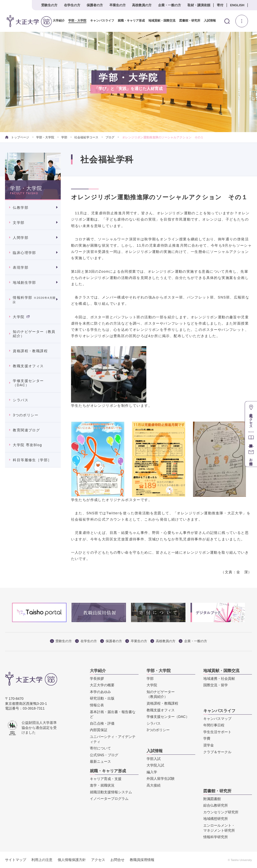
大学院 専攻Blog (27, 445)
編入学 (152, 772)
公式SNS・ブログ (104, 755)
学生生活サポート (217, 732)
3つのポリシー (26, 415)
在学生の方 (72, 5)
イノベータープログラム (109, 799)
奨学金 (209, 745)
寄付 (220, 5)
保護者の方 (95, 5)
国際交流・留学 (216, 685)
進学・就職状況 (102, 785)
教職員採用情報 (142, 860)
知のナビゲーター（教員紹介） (34, 334)
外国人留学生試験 (161, 779)
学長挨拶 (97, 679)
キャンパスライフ (100, 21)
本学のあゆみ (100, 692)
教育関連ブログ (26, 430)
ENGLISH (237, 5)
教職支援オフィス (28, 366)
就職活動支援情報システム (111, 792)
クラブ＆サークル (217, 752)
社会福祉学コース (86, 137)
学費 (207, 738)
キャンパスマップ (217, 719)
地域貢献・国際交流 (160, 21)
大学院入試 (155, 765)
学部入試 (154, 759)
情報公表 (97, 705)
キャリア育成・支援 (106, 779)
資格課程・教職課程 (30, 351)
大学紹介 (57, 21)
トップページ (17, 137)
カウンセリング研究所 (221, 812)
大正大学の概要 (102, 685)
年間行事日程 (214, 725)
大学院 (21, 317)
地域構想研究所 (216, 819)
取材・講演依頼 (199, 5)
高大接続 (154, 785)
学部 (64, 137)
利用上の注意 (42, 860)
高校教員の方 (142, 5)
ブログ (110, 137)
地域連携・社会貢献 (219, 679)
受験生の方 (49, 5)
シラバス (21, 400)
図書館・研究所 (188, 21)
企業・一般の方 (170, 5)
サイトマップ (16, 860)
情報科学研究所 (216, 837)
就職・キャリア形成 (130, 21)
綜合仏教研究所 (216, 805)
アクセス (98, 860)
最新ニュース (100, 761)
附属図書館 (212, 799)
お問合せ (117, 860)
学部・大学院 (76, 21)
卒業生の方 (118, 5)
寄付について (100, 748)
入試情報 (208, 21)
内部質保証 (99, 730)
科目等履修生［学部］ (32, 460)
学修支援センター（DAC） (28, 383)
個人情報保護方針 (72, 860)
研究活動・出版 (102, 698)
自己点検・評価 (102, 723)
